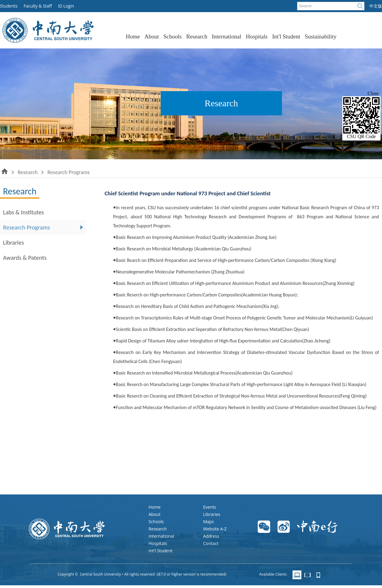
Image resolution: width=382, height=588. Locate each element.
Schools (173, 36)
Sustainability (321, 36)
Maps (209, 522)
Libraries (13, 243)
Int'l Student (286, 36)
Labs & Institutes (23, 212)
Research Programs (68, 172)
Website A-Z (215, 529)
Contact (211, 543)
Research (197, 36)
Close (373, 93)
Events (210, 507)
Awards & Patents (25, 258)
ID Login (66, 6)
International (227, 36)
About (152, 36)
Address (211, 536)
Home (133, 36)
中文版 (376, 6)
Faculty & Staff (38, 6)
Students (9, 6)
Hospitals (257, 36)
